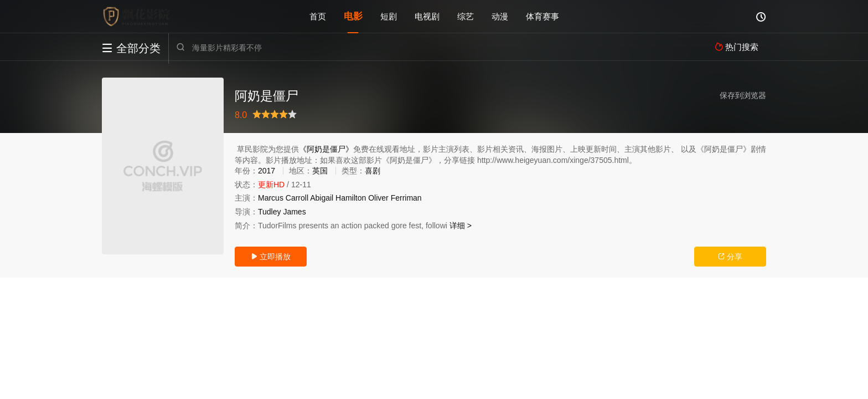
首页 (318, 16)
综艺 (466, 16)
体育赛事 (542, 16)
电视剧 (427, 16)
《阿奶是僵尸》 (326, 149)
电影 (353, 16)
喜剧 (373, 171)
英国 (320, 171)
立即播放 (271, 257)
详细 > (461, 226)
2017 (267, 171)
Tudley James (282, 212)
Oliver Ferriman (395, 198)
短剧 (389, 16)
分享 (730, 257)
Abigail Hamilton (338, 198)
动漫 (500, 16)
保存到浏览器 (743, 95)
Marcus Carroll (283, 198)
